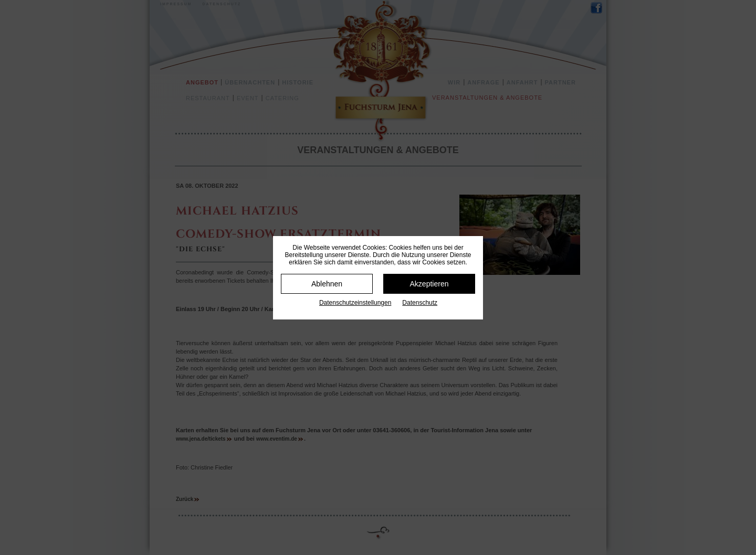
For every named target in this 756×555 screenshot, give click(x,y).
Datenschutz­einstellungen (355, 303)
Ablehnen (327, 284)
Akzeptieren (429, 284)
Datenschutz (420, 303)
